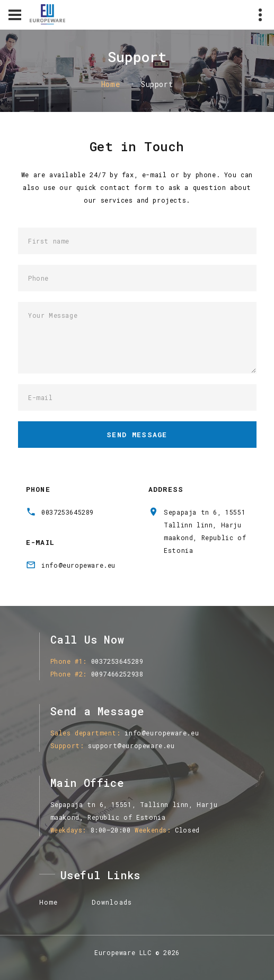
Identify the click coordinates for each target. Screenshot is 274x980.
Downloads (112, 902)
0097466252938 (117, 674)
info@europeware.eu (78, 565)
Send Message (137, 435)
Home (111, 84)
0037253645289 (68, 512)
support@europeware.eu (131, 745)
